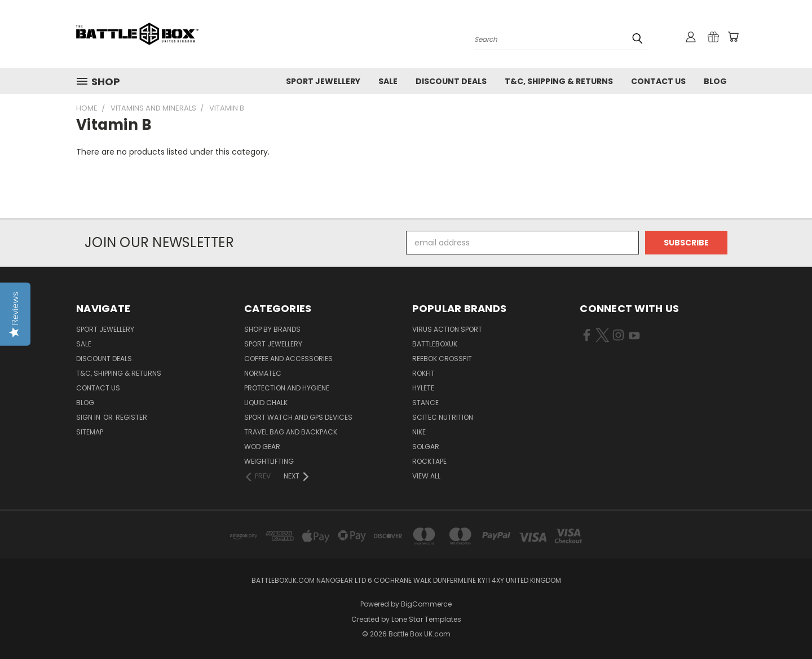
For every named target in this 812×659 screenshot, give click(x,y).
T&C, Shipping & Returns (559, 81)
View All (426, 476)
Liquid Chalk (266, 403)
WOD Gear (262, 447)
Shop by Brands (272, 329)
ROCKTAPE (429, 461)
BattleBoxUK (435, 344)
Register (131, 417)
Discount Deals (451, 81)
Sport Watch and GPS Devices (298, 417)
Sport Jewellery (323, 81)
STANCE (425, 403)
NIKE (419, 432)
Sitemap (90, 432)
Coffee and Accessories (288, 359)
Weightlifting (269, 461)
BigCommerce (426, 604)
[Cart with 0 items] (733, 37)
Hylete (423, 388)
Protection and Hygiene (287, 388)
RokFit (423, 373)
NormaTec (263, 373)
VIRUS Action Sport (447, 329)
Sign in (89, 417)
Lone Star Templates (426, 619)
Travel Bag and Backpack (291, 432)
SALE (388, 81)
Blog (715, 81)
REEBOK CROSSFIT (442, 359)
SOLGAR (426, 447)
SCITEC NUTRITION (443, 417)
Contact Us (658, 81)
